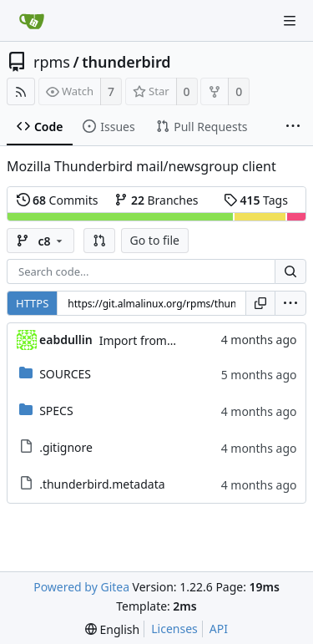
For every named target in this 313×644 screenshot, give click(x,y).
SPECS (56, 411)
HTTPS (32, 303)
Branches (156, 200)
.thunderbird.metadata (102, 484)
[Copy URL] (260, 303)
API (219, 629)
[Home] (32, 21)
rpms (52, 62)
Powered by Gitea (81, 587)
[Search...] (290, 271)
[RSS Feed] (21, 91)
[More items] (293, 127)
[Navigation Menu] (290, 21)
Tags (256, 200)
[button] (99, 241)
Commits (58, 200)
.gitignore (66, 447)
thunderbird (126, 62)
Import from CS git (150, 340)
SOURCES (65, 374)
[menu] (290, 303)
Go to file (155, 240)
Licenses (174, 629)
